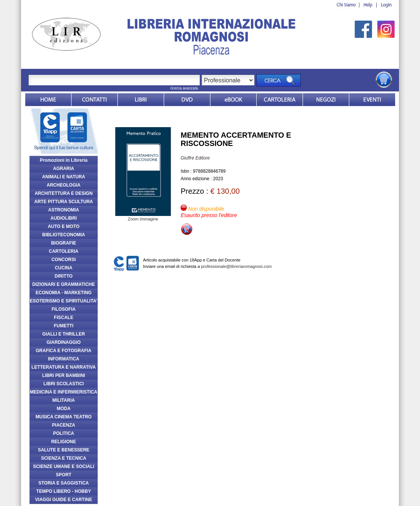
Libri (141, 100)
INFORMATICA (63, 359)
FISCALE (63, 318)
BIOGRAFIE (64, 243)
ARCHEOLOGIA (64, 185)
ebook (233, 100)
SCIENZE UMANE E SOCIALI (64, 466)
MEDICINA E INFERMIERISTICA (64, 392)
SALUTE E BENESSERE (64, 450)
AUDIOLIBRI (64, 218)
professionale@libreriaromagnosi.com (236, 266)
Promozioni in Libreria (64, 160)
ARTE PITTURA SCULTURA (64, 202)
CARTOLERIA (64, 251)
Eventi (372, 100)
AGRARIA (64, 169)
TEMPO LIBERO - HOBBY (63, 491)
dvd (187, 100)
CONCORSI (64, 260)
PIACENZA (63, 425)
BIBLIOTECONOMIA (64, 235)
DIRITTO (64, 276)
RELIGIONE (64, 442)
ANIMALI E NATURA (64, 177)
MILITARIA (64, 400)
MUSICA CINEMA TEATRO (64, 417)
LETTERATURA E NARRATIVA (64, 367)
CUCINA (64, 268)
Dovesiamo (326, 100)
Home (48, 100)
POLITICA (64, 433)
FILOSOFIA (64, 309)
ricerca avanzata (184, 88)
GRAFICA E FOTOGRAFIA (64, 351)
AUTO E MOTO (64, 226)
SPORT (63, 475)
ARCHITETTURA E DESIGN (64, 193)
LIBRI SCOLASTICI (63, 384)
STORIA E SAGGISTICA (64, 483)
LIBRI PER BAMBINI (64, 375)
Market (280, 100)
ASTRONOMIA (64, 210)
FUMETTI (64, 326)
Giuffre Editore (195, 158)
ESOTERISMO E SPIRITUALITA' (63, 301)
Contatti (94, 100)
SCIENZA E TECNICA (64, 458)
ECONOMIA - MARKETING (64, 293)
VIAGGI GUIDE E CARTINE (63, 500)
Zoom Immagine (143, 217)
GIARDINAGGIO (64, 342)
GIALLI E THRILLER (63, 334)
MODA (64, 409)
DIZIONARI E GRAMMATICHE (64, 284)
